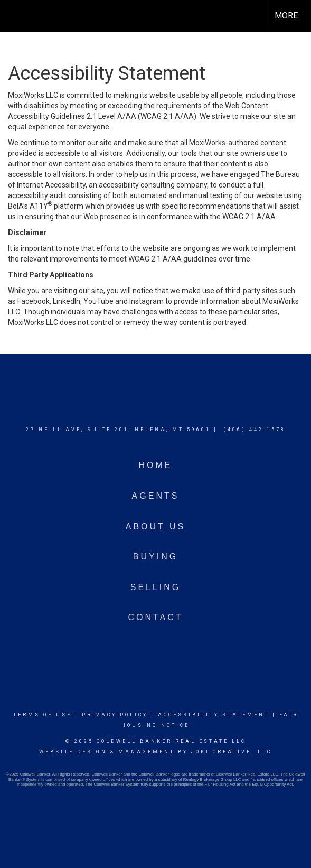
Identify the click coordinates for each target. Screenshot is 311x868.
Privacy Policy (115, 715)
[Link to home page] (17, 16)
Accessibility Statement (214, 715)
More (286, 16)
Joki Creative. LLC (232, 752)
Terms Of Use (43, 715)
